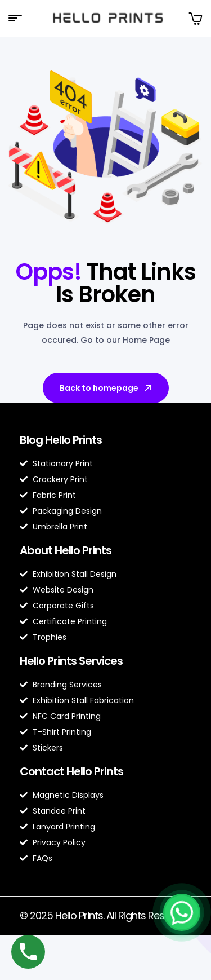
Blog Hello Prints (61, 440)
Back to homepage (107, 388)
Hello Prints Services (71, 661)
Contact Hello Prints (71, 771)
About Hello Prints (66, 550)
